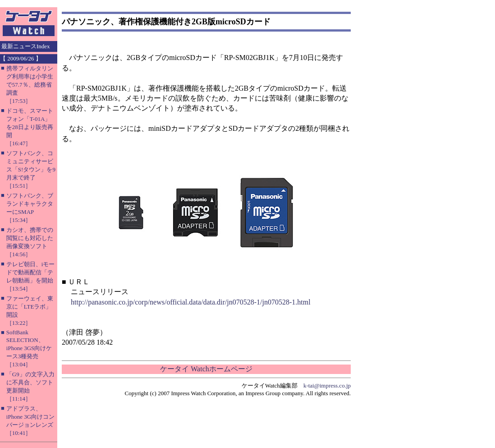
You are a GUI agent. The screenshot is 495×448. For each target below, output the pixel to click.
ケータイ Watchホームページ (206, 369)
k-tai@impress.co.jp (327, 386)
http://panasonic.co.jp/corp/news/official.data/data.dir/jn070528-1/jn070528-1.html (191, 302)
